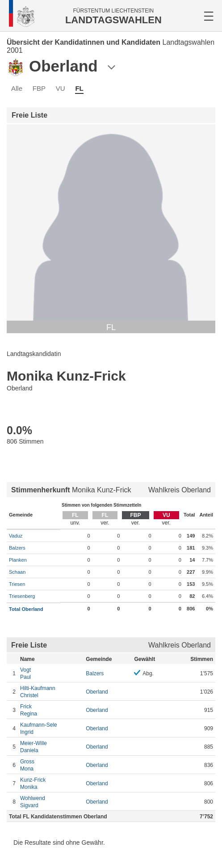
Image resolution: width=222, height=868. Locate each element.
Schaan (17, 572)
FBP (39, 88)
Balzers (17, 548)
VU (61, 88)
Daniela (51, 747)
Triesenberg (22, 596)
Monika (51, 783)
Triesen (17, 584)
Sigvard (51, 802)
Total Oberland (26, 609)
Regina (51, 710)
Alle (17, 88)
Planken (18, 560)
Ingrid (51, 728)
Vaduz (16, 536)
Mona (51, 765)
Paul (51, 673)
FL (79, 88)
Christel (51, 692)
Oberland (97, 692)
